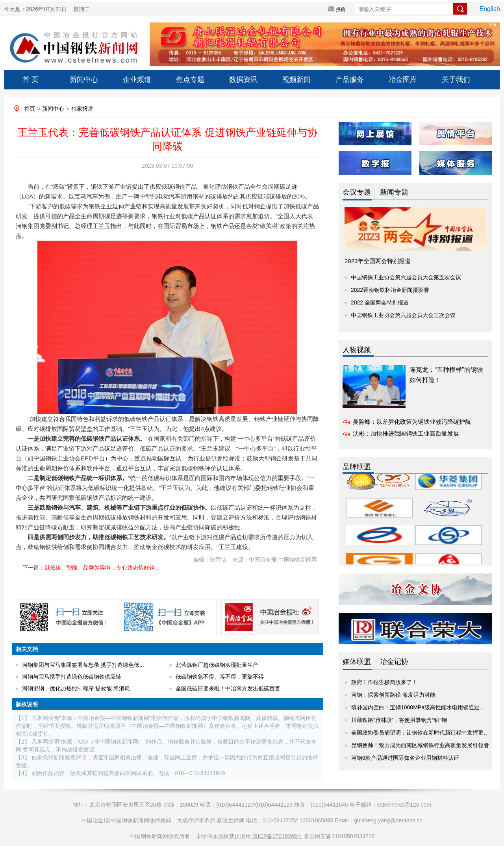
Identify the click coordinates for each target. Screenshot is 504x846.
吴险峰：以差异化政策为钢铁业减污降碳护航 (412, 422)
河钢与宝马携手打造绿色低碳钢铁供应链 (72, 677)
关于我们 (456, 80)
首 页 (31, 80)
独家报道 (82, 109)
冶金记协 (394, 662)
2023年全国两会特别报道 (378, 261)
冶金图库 (403, 80)
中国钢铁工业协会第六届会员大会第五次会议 (406, 277)
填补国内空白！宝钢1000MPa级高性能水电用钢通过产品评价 (426, 707)
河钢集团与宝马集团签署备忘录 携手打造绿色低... (83, 665)
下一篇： (91, 568)
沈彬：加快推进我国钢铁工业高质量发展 (406, 433)
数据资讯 (243, 80)
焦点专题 (190, 80)
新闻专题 (394, 192)
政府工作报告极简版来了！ (384, 682)
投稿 (341, 9)
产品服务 (350, 80)
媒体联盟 (357, 662)
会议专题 (357, 192)
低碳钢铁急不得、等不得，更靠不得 (220, 677)
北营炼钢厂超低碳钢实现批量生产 (217, 665)
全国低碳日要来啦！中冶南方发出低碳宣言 (228, 688)
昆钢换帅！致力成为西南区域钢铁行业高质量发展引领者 (420, 745)
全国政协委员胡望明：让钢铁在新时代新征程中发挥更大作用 (426, 733)
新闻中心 (84, 80)
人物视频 (357, 350)
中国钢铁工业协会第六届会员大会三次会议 (403, 315)
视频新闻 (296, 80)
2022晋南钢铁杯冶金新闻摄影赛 (390, 290)
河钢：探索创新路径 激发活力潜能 (393, 695)
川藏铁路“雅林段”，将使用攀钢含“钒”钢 (399, 720)
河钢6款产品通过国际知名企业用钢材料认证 (405, 758)
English (490, 9)
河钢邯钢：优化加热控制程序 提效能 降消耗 (76, 688)
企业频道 (137, 80)
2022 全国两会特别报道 (380, 302)
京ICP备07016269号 (278, 836)
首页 (30, 109)
